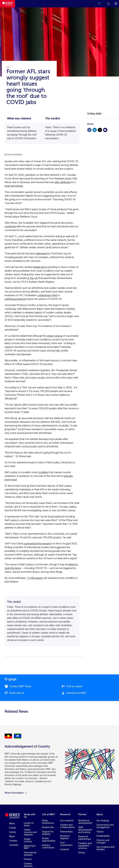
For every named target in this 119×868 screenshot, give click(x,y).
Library (13, 832)
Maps (12, 836)
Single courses (28, 840)
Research (65, 814)
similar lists (39, 267)
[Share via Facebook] (89, 130)
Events (13, 828)
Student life (48, 827)
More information (16, 793)
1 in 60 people (35, 578)
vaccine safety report (39, 387)
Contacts (14, 845)
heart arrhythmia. (14, 186)
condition (43, 472)
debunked (41, 253)
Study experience (48, 822)
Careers (13, 841)
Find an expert (74, 686)
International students (30, 854)
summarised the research (38, 544)
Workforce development (85, 822)
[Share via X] (100, 130)
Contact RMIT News (20, 686)
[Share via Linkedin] (94, 130)
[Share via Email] (105, 130)
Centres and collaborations (67, 826)
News (12, 823)
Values (100, 832)
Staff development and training (85, 830)
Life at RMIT (48, 814)
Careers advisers (28, 865)
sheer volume (55, 336)
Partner (82, 814)
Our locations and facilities (106, 848)
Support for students (48, 833)
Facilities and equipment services (85, 846)
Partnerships (66, 832)
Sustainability (103, 836)
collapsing (43, 295)
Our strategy (103, 820)
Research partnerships (85, 838)
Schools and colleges (103, 841)
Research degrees (65, 837)
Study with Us (30, 816)
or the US (33, 278)
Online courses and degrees (30, 832)
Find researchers (66, 844)
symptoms (20, 299)
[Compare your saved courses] (101, 4)
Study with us (17, 693)
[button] (109, 4)
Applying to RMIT (30, 847)
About (100, 814)
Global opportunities (49, 840)
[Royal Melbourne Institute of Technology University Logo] (8, 4)
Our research (67, 820)
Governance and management (105, 826)
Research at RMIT (76, 693)
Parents (28, 859)
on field (53, 295)
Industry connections (48, 846)
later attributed (63, 182)
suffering (9, 299)
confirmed (10, 226)
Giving (81, 852)
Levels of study (29, 824)
